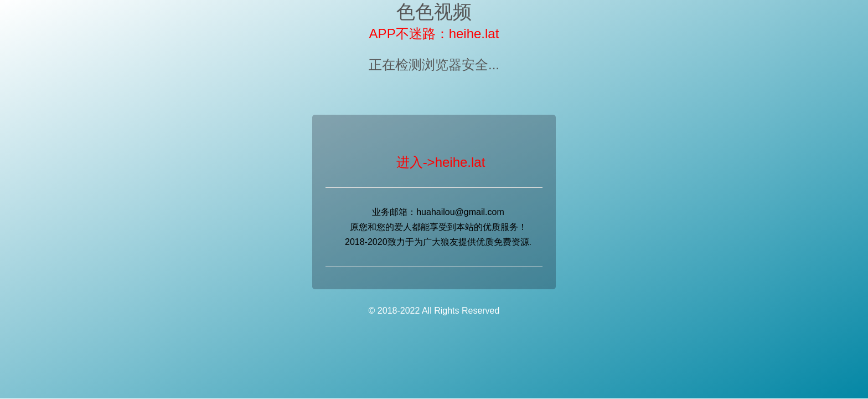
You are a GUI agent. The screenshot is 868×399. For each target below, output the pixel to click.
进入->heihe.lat (441, 162)
